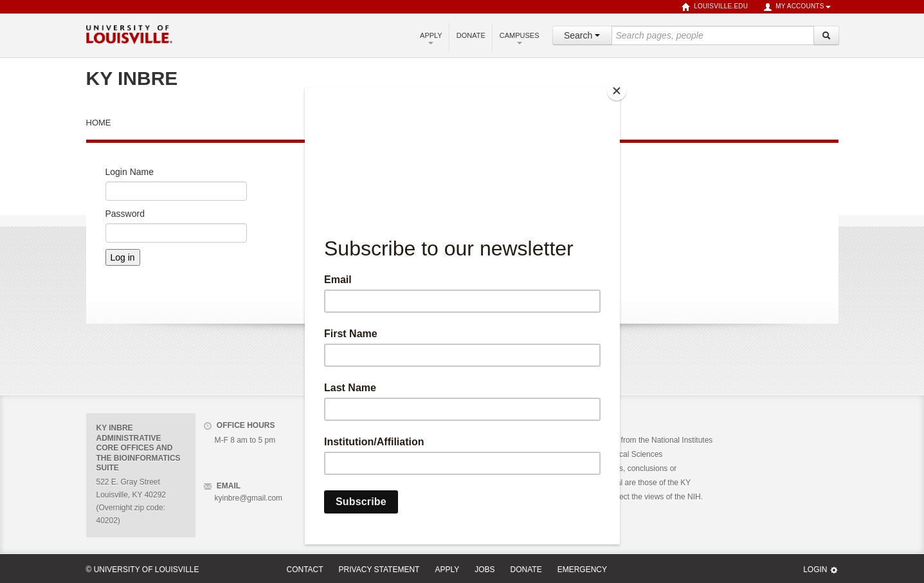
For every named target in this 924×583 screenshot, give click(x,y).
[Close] (617, 91)
